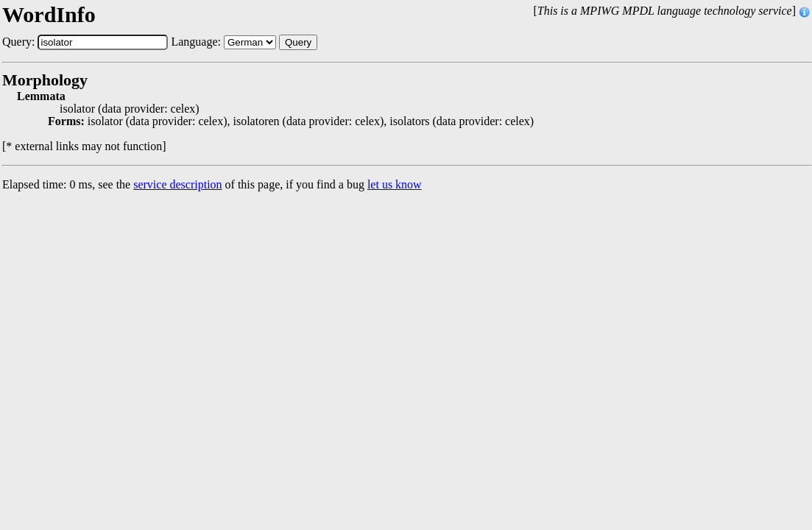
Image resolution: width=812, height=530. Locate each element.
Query (298, 42)
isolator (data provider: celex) (130, 109)
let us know (395, 184)
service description (177, 184)
